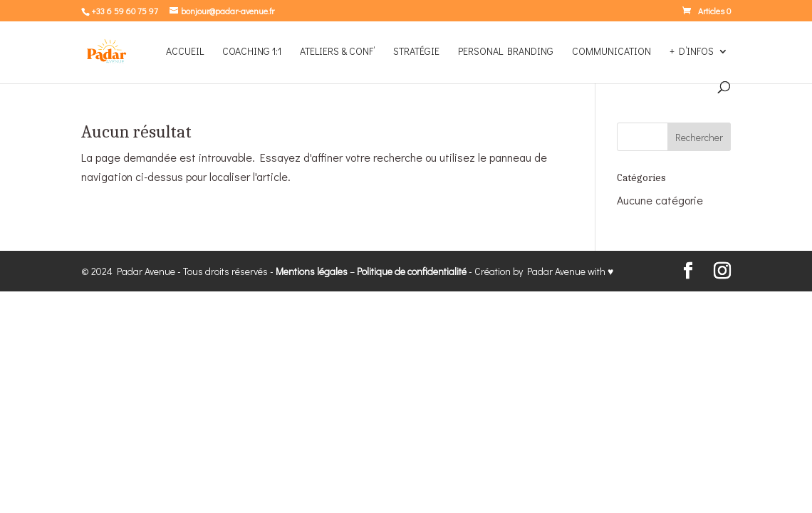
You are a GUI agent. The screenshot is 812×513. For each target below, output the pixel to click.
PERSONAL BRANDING (506, 52)
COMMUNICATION (611, 52)
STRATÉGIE (416, 52)
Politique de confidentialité (412, 271)
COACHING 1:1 (252, 52)
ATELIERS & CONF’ (337, 52)
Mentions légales (312, 271)
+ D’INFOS (692, 52)
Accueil (185, 52)
